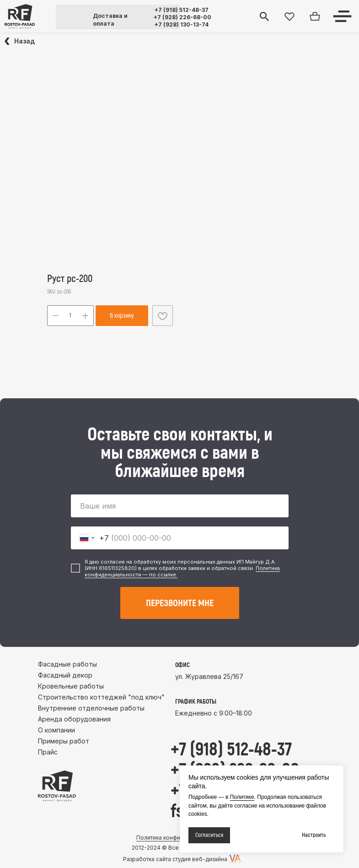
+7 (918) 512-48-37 (182, 10)
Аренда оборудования (74, 719)
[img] (20, 16)
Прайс (48, 752)
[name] (180, 506)
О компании (56, 730)
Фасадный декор (65, 675)
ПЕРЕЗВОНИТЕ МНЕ (180, 603)
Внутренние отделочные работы (91, 708)
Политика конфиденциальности (179, 838)
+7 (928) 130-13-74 (182, 24)
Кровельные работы (71, 686)
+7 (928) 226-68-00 (182, 17)
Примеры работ (64, 741)
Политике (242, 797)
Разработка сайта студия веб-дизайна (175, 859)
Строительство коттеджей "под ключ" (101, 697)
